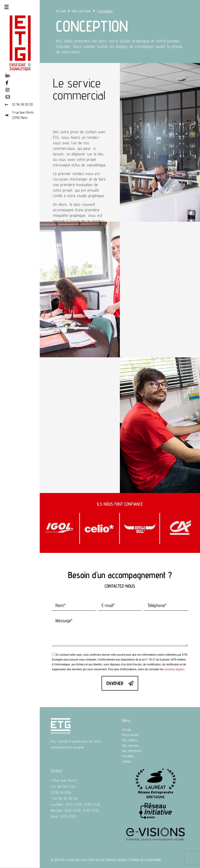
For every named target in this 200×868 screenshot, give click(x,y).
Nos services (82, 11)
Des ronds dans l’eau (74, 860)
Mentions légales (117, 860)
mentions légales (174, 669)
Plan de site (97, 860)
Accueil (61, 11)
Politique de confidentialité (145, 860)
